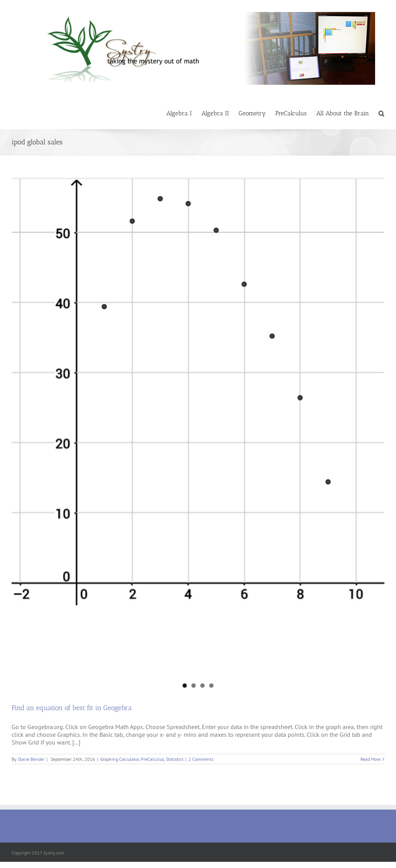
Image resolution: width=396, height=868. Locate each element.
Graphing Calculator (119, 759)
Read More (370, 759)
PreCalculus (152, 759)
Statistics (175, 759)
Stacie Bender (31, 759)
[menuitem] (184, 113)
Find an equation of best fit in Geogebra (72, 708)
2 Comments (201, 759)
